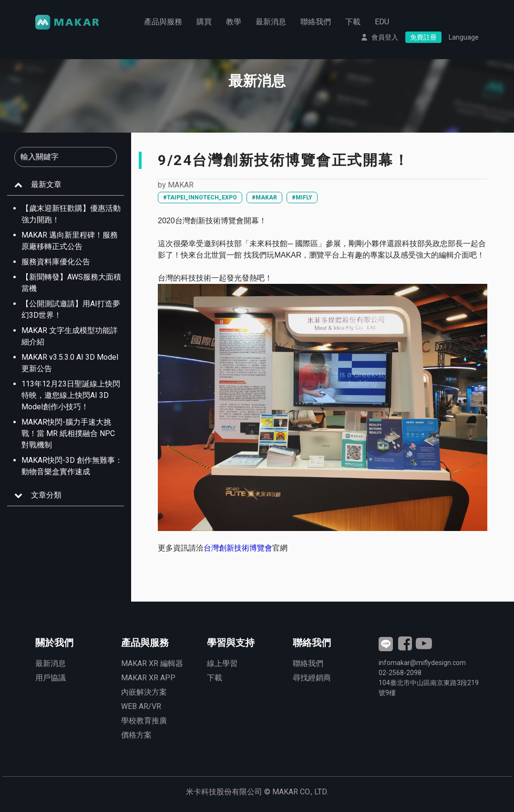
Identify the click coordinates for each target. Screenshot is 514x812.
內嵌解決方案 (144, 692)
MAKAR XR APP (148, 678)
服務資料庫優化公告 (56, 262)
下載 (353, 22)
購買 (204, 22)
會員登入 (385, 37)
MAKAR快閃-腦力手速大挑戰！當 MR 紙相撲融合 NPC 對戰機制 (68, 433)
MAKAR (181, 185)
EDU (382, 22)
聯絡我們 (316, 22)
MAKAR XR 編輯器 (152, 663)
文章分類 (46, 495)
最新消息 (271, 22)
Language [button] (464, 37)
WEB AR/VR (141, 706)
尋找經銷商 (312, 678)
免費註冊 (423, 37)
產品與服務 (163, 22)
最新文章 (46, 184)
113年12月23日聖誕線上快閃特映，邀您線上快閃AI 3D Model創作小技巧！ (71, 395)
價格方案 (136, 735)
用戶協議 (51, 678)
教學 (234, 22)
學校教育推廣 (144, 721)
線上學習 (222, 663)
